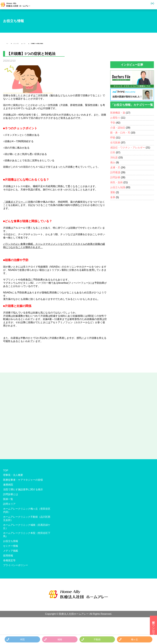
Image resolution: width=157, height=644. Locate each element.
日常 (113, 153)
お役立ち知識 (118, 187)
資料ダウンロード (153, 627)
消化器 (114, 157)
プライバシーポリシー (16, 565)
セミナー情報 (11, 546)
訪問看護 (115, 172)
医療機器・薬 (118, 113)
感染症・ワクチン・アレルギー (128, 148)
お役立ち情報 (16, 44)
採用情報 (8, 556)
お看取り (115, 118)
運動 (113, 192)
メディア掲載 (11, 551)
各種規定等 (9, 560)
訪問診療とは (11, 494)
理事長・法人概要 (13, 475)
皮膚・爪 (115, 167)
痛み (25, 44)
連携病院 (8, 485)
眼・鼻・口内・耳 (120, 133)
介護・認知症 (118, 128)
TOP (7, 44)
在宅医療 (115, 143)
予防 (113, 123)
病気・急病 (116, 182)
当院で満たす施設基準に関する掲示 (23, 489)
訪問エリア (9, 504)
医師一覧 (8, 499)
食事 (113, 197)
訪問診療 (115, 177)
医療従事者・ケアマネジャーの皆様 (23, 480)
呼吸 (113, 138)
